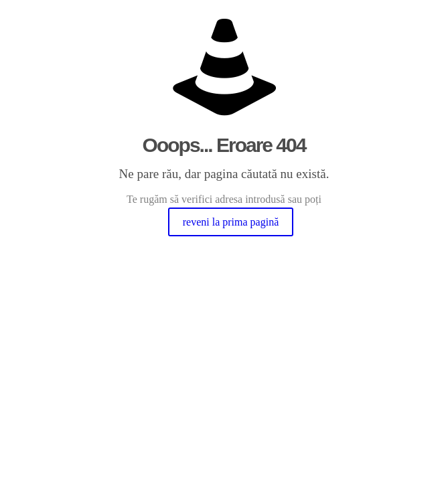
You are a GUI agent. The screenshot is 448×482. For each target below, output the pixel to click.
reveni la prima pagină (231, 222)
